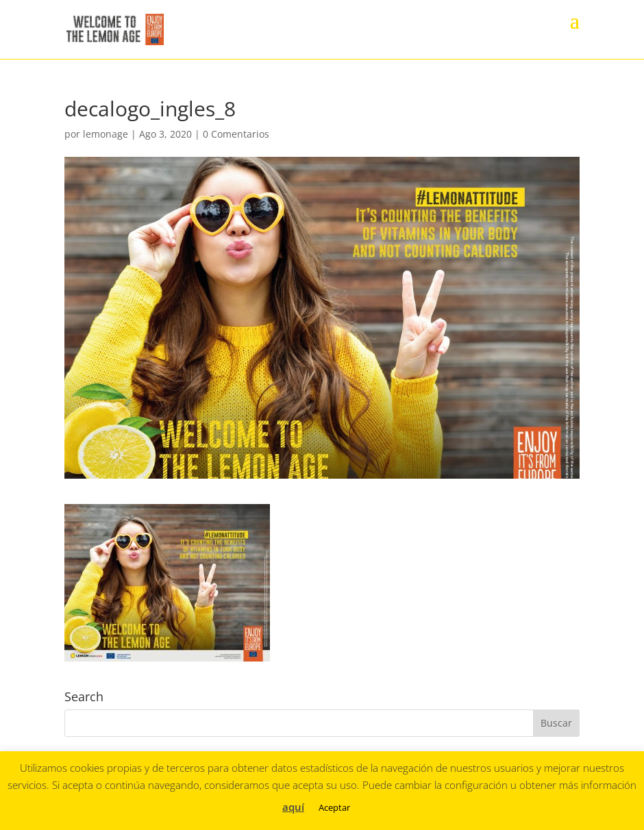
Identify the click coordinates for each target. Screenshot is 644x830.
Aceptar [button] (334, 807)
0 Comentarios (236, 134)
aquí (293, 807)
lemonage (106, 134)
